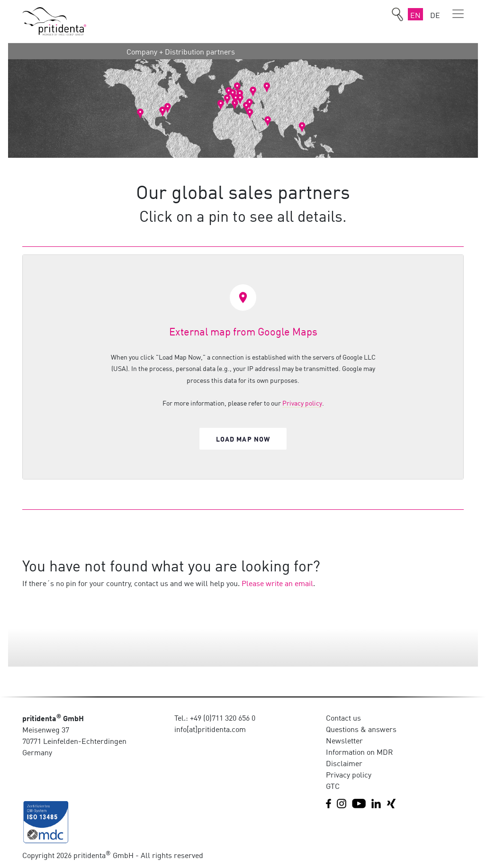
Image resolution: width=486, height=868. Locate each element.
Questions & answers (361, 729)
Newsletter (344, 740)
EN (415, 15)
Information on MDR (360, 751)
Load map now (243, 438)
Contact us (343, 717)
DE (435, 15)
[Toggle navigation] (458, 14)
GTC (333, 786)
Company (142, 51)
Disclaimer (344, 763)
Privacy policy (302, 402)
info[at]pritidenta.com (210, 729)
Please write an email (277, 583)
